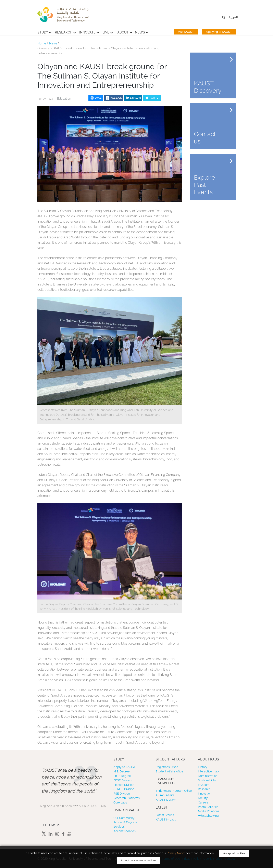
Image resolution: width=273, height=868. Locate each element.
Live (108, 32)
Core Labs (120, 802)
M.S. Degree (121, 771)
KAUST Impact (166, 820)
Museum (204, 785)
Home (42, 43)
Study (45, 32)
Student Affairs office (169, 771)
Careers (203, 802)
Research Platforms (127, 798)
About (125, 32)
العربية (233, 17)
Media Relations (209, 811)
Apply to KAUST (125, 767)
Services (119, 827)
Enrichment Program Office (174, 791)
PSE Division (122, 794)
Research (65, 32)
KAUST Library (166, 800)
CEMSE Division (124, 789)
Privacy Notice (176, 853)
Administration (208, 776)
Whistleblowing (208, 816)
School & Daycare (125, 822)
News (142, 32)
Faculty (203, 798)
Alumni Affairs (165, 795)
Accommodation (125, 831)
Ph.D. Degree (122, 776)
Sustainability (207, 780)
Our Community (124, 818)
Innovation (205, 794)
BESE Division (122, 780)
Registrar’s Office (167, 767)
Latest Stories (165, 815)
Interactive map (208, 771)
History (203, 767)
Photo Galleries (208, 807)
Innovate (89, 32)
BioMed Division (124, 785)
